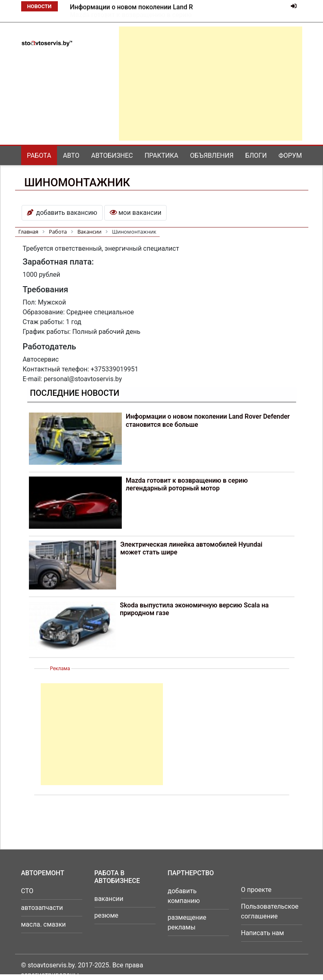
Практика (161, 156)
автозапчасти (42, 908)
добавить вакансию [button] (62, 213)
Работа (39, 156)
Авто (71, 156)
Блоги (256, 156)
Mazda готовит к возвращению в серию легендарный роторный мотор (187, 484)
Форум (290, 156)
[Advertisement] (211, 84)
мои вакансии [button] (135, 213)
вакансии (109, 899)
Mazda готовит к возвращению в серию (131, 7)
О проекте (256, 890)
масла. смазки (44, 924)
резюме (107, 915)
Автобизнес (112, 156)
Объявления (212, 156)
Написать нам (263, 933)
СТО (27, 891)
